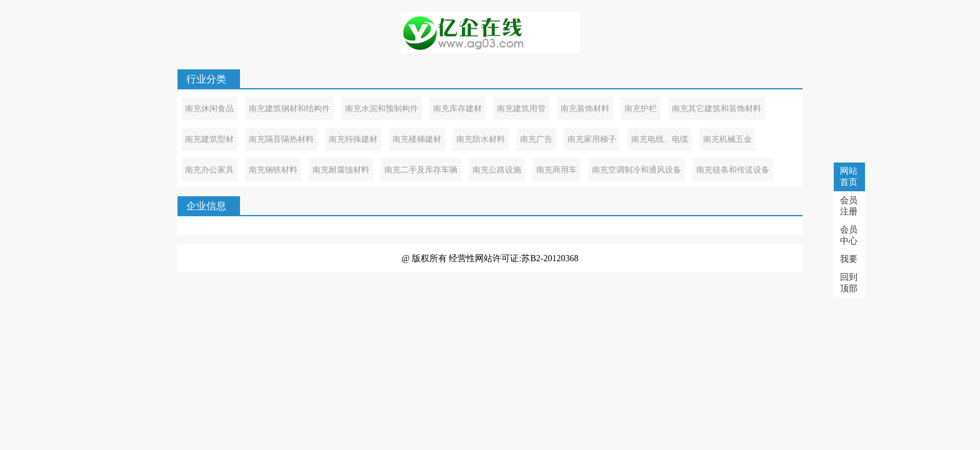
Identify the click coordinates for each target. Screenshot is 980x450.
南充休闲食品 (209, 108)
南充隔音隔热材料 (281, 139)
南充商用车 (557, 170)
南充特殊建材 (353, 139)
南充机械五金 (727, 139)
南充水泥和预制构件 (382, 108)
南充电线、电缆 (660, 139)
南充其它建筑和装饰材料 (717, 108)
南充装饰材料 (585, 108)
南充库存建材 (457, 108)
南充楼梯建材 (417, 139)
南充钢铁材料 (273, 170)
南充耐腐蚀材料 (341, 170)
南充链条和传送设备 (733, 170)
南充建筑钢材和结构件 (289, 108)
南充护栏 (641, 108)
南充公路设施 (497, 170)
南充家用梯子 (592, 139)
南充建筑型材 (209, 139)
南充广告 (536, 139)
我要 (849, 259)
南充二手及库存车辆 (421, 170)
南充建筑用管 (521, 108)
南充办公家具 (209, 170)
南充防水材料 (481, 139)
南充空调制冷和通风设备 (637, 170)
